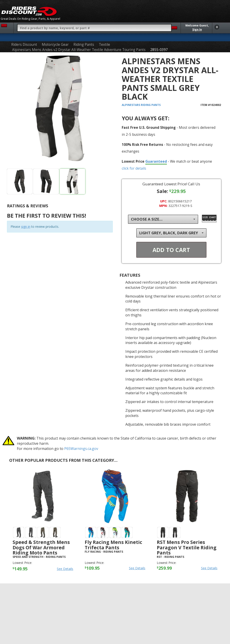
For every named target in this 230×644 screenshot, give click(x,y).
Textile (104, 45)
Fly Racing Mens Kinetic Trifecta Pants (113, 545)
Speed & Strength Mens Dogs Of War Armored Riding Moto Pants (41, 547)
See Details (65, 569)
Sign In (197, 30)
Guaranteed (156, 161)
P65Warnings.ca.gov (81, 449)
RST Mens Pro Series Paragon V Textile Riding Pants (187, 547)
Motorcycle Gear (55, 45)
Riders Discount (24, 45)
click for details (134, 168)
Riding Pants (84, 45)
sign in (26, 227)
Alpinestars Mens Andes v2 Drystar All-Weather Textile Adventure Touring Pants (79, 50)
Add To (171, 250)
